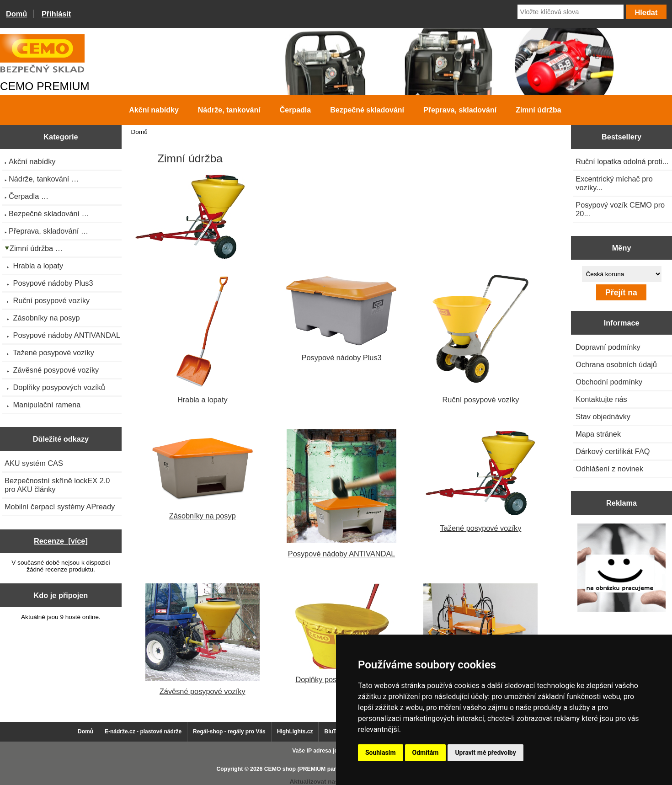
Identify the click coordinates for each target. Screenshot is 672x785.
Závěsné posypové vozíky (203, 639)
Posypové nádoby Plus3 (341, 318)
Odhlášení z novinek (609, 469)
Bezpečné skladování (367, 110)
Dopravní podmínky (608, 347)
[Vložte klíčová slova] (571, 12)
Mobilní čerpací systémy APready (60, 507)
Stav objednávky (603, 417)
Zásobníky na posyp (203, 475)
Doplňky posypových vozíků (341, 634)
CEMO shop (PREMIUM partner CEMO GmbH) (325, 769)
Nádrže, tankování (229, 110)
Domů (16, 14)
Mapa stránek (598, 434)
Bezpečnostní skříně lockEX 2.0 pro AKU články (57, 485)
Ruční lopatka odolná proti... (622, 161)
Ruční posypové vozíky (480, 339)
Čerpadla (295, 110)
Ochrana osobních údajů (616, 364)
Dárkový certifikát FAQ (613, 451)
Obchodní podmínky (609, 382)
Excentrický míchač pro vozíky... (614, 183)
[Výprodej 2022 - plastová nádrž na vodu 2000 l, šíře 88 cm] (622, 569)
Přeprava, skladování (460, 110)
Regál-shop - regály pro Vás (229, 732)
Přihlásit (56, 14)
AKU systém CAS (34, 463)
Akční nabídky (154, 110)
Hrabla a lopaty (202, 339)
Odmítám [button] (426, 753)
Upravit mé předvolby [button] (485, 753)
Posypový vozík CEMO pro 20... (620, 209)
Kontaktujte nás (601, 399)
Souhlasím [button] (381, 753)
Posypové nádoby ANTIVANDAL (341, 494)
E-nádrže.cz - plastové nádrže (143, 732)
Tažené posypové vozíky (480, 481)
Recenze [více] (61, 541)
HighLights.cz (295, 732)
